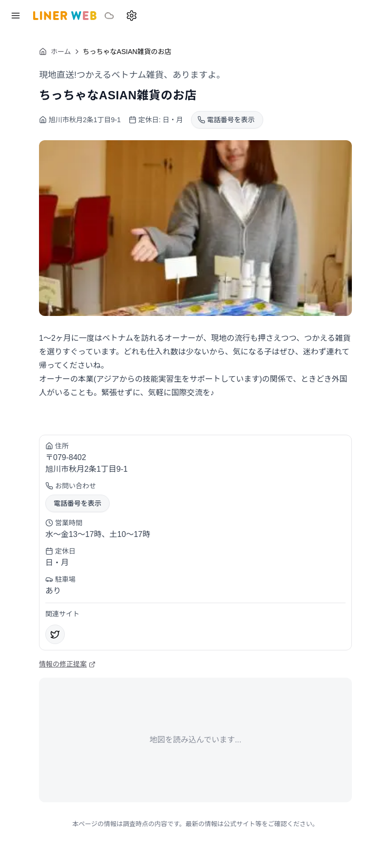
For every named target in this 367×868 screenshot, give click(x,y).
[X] (55, 634)
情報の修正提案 (67, 664)
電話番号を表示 (77, 503)
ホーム (55, 52)
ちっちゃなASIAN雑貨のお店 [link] (127, 52)
